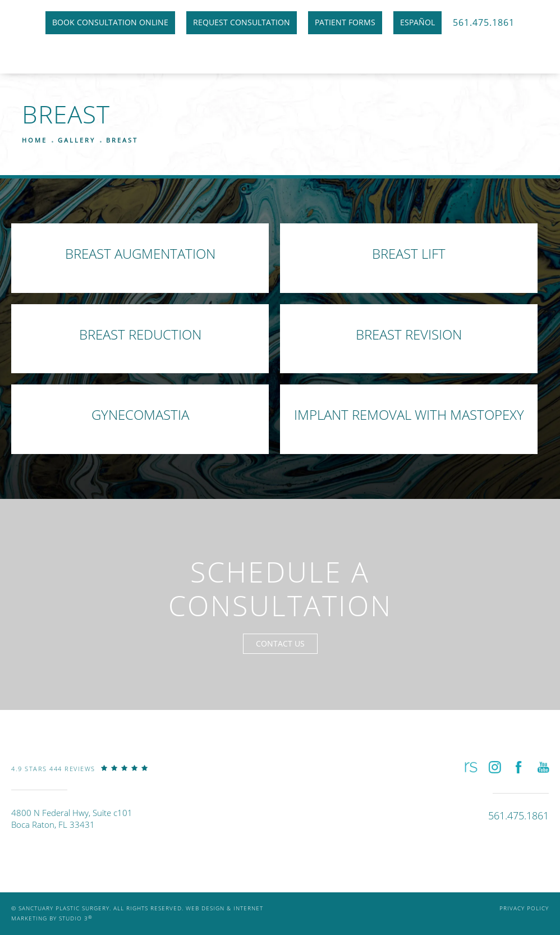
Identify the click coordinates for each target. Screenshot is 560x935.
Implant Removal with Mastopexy (409, 414)
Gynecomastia (140, 414)
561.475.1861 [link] (484, 22)
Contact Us (280, 643)
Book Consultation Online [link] (110, 22)
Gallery (77, 140)
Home (35, 140)
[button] (470, 767)
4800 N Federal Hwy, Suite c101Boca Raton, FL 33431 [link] (72, 819)
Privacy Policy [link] (524, 908)
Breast (122, 140)
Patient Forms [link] (345, 22)
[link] (80, 777)
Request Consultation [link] (242, 22)
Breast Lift (409, 253)
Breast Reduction (140, 334)
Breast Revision (409, 334)
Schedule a (280, 589)
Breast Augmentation (140, 253)
